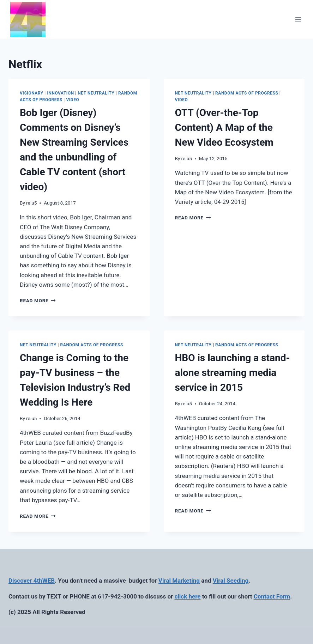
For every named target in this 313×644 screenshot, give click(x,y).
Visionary (32, 93)
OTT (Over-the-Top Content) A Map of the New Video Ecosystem (224, 127)
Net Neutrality (96, 93)
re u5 (31, 203)
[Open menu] (298, 19)
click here (187, 596)
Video (73, 100)
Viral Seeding (231, 581)
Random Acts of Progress (247, 93)
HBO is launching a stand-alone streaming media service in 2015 (233, 373)
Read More (38, 300)
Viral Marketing (179, 581)
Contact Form (272, 596)
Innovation (60, 93)
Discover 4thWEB (32, 581)
